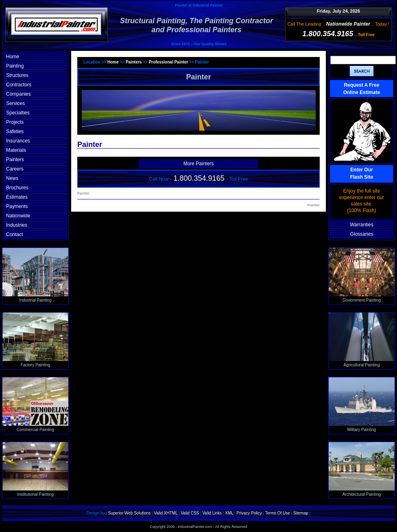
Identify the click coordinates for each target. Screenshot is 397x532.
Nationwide (18, 216)
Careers (15, 169)
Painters (15, 160)
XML (229, 513)
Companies (19, 94)
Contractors (19, 85)
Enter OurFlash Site (362, 173)
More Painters (199, 164)
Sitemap (301, 513)
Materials (16, 150)
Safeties (15, 131)
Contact (14, 234)
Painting (15, 66)
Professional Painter (169, 62)
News (12, 178)
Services (15, 103)
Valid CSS (190, 513)
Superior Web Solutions (129, 513)
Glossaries (362, 234)
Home (13, 57)
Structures (17, 75)
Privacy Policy (249, 513)
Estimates (17, 197)
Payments (17, 206)
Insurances (18, 141)
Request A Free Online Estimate (362, 89)
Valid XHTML (166, 513)
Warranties (362, 225)
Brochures (17, 188)
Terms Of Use (278, 513)
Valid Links (212, 513)
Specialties (18, 113)
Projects (15, 122)
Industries (17, 225)
